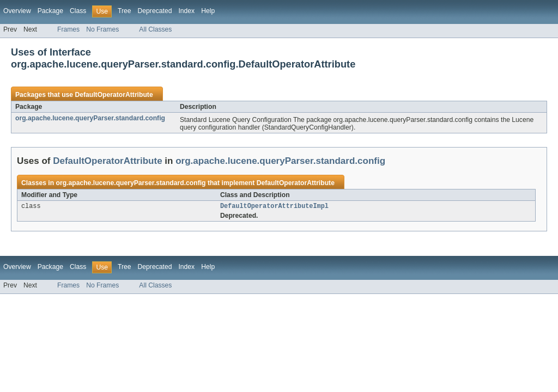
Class (78, 11)
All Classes (155, 29)
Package (50, 11)
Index (186, 11)
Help (208, 11)
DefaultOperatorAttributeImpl (274, 207)
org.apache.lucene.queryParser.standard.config (90, 118)
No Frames (102, 29)
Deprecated (155, 11)
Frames (68, 29)
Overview (17, 11)
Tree (125, 11)
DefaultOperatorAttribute (114, 95)
